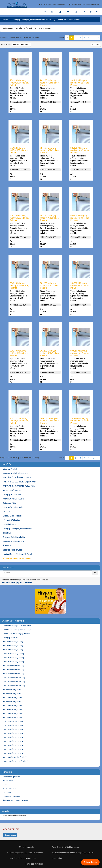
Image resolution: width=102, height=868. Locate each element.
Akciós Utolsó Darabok (12, 490)
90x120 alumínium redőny (13, 666)
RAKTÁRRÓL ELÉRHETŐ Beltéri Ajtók (19, 486)
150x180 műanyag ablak (13, 733)
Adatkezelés (8, 781)
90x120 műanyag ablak (12, 705)
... (94, 38)
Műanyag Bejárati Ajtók (12, 495)
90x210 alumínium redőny (13, 674)
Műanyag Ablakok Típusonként (15, 473)
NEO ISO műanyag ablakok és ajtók (18, 630)
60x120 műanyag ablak (12, 697)
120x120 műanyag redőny (13, 654)
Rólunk (6, 785)
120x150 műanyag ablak (13, 725)
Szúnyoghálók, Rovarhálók (14, 537)
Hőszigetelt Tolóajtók (11, 520)
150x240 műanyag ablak (13, 753)
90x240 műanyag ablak (12, 717)
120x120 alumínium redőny (14, 677)
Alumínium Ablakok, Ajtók (13, 499)
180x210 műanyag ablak (13, 741)
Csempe (25, 45)
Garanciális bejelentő (35, 853)
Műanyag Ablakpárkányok (13, 541)
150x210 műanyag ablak (13, 749)
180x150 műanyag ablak (13, 737)
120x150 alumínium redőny (14, 681)
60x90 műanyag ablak (12, 693)
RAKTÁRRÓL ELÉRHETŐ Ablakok (17, 478)
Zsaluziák (7, 533)
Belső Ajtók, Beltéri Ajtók (13, 507)
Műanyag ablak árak (11, 638)
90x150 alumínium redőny (13, 670)
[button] (53, 12)
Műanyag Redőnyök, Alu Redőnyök (17, 529)
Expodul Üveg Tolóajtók (12, 516)
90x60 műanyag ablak (12, 701)
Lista (16, 45)
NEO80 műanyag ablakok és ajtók (17, 626)
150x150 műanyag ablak (13, 729)
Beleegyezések (10, 835)
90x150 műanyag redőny (13, 646)
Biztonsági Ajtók (9, 503)
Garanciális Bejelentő (11, 797)
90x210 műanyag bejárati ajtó (15, 757)
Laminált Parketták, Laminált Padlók (17, 554)
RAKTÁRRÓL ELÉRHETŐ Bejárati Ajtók (19, 482)
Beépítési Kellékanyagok (13, 550)
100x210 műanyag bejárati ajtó (15, 761)
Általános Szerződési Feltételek (16, 801)
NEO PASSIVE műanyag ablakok (16, 634)
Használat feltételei (10, 789)
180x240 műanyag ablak (13, 745)
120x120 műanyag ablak (13, 721)
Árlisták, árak (8, 546)
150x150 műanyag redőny (13, 662)
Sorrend (96, 45)
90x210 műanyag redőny (13, 650)
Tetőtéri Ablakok (9, 524)
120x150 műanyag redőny (13, 658)
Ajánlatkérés (90, 862)
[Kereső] (95, 573)
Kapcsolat (7, 793)
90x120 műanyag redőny (13, 642)
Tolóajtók (6, 512)
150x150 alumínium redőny (14, 685)
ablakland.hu (74, 847)
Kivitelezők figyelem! (34, 864)
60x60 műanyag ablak (12, 689)
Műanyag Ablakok (10, 469)
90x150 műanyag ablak (12, 709)
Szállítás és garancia (11, 777)
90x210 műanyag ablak (12, 713)
